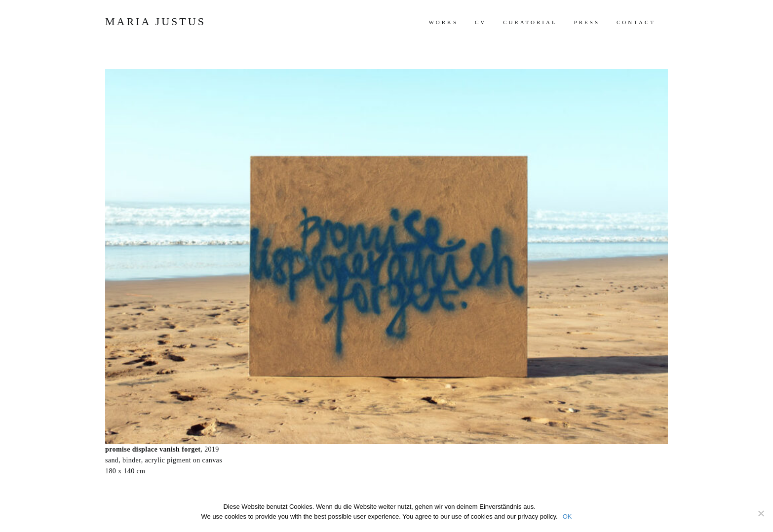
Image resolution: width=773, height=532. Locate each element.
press (587, 22)
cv (481, 22)
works (443, 22)
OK (567, 516)
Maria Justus (155, 22)
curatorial (530, 22)
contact (636, 22)
